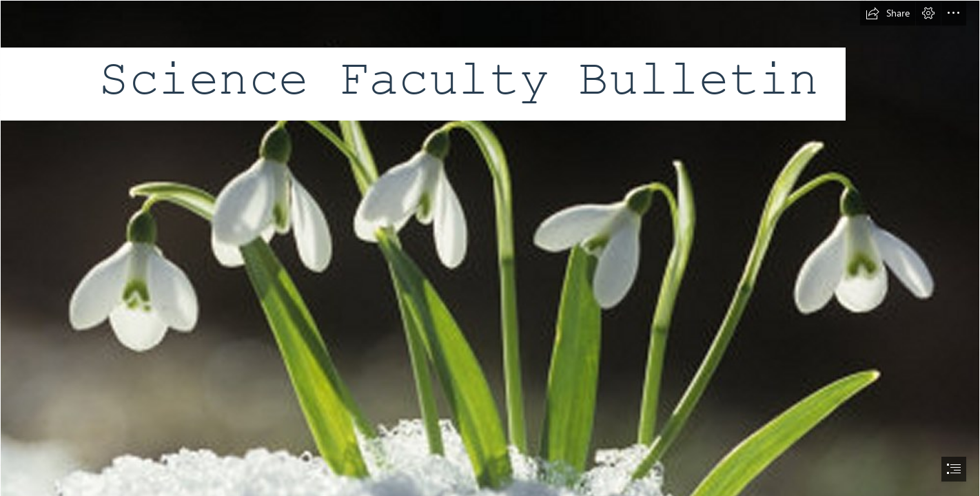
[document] (490, 248)
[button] (888, 13)
